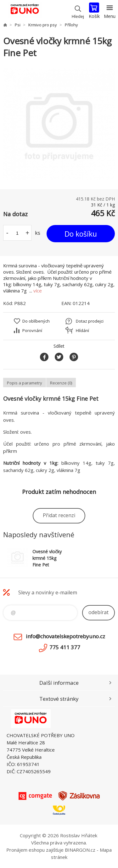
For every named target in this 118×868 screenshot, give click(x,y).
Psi (18, 25)
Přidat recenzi (59, 515)
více (38, 291)
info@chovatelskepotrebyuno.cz (65, 636)
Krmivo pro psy (43, 25)
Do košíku (81, 234)
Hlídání (82, 330)
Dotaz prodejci (90, 321)
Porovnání (32, 330)
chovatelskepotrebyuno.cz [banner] (25, 11)
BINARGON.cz (80, 850)
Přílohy (71, 25)
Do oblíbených (36, 321)
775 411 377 (65, 647)
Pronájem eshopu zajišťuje (35, 850)
